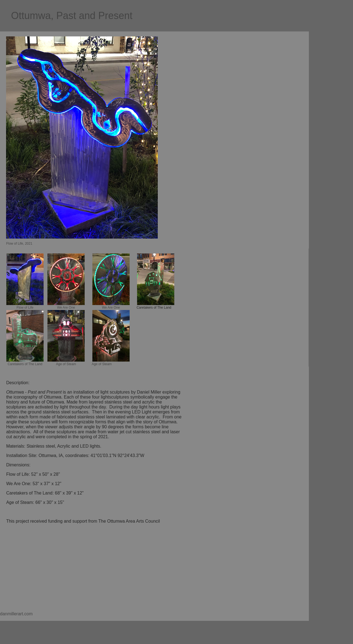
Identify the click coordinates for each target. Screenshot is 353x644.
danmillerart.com (16, 614)
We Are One (66, 308)
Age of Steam (66, 364)
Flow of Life (25, 308)
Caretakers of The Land (25, 364)
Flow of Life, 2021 (19, 244)
